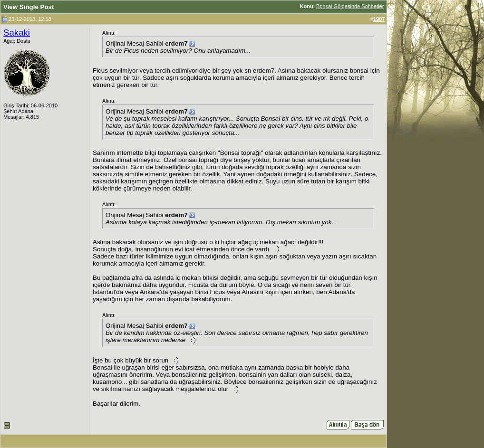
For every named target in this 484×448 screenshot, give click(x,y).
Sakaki (17, 33)
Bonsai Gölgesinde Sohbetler (350, 6)
